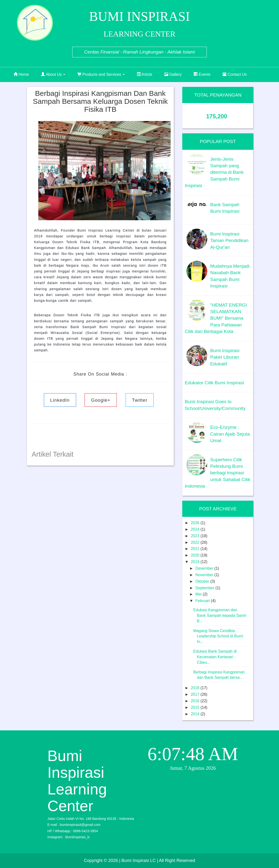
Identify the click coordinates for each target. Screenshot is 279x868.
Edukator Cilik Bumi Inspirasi (214, 383)
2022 (196, 542)
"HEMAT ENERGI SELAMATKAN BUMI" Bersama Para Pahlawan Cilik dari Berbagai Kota (216, 318)
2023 (196, 536)
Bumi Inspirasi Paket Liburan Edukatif (225, 357)
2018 (196, 688)
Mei (199, 594)
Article (144, 74)
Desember (205, 568)
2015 (196, 707)
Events (202, 74)
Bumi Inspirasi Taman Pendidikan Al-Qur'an (229, 241)
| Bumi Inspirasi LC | (138, 860)
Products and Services (101, 74)
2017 (196, 694)
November (205, 575)
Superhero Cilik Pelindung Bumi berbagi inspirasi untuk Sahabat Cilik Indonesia (217, 473)
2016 (196, 701)
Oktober (203, 581)
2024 (196, 529)
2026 (196, 523)
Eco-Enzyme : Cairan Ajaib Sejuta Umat (230, 434)
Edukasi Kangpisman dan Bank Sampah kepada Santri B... (220, 615)
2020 (196, 555)
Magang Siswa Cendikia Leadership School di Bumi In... (218, 636)
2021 (196, 549)
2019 (196, 562)
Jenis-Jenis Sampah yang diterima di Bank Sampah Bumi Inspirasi (214, 172)
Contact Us (235, 74)
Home (21, 74)
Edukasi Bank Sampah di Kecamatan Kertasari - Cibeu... (215, 657)
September (205, 588)
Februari (203, 601)
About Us (53, 74)
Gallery (173, 74)
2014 (196, 714)
